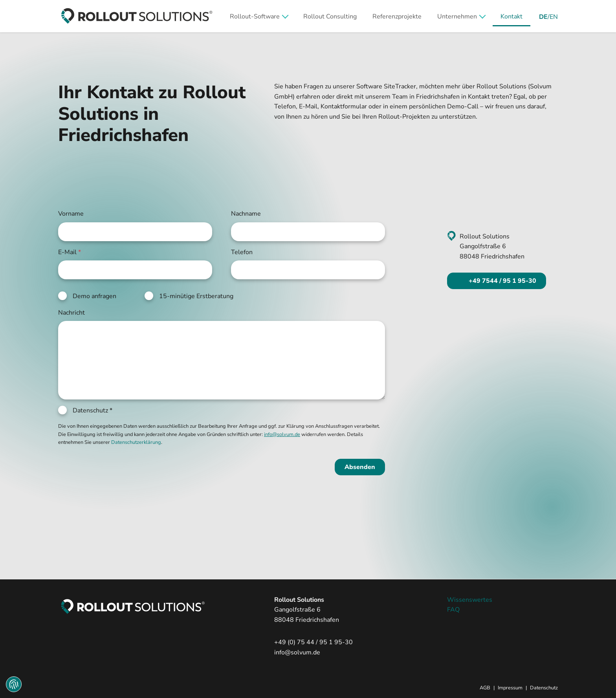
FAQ (453, 610)
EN (554, 17)
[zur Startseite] (137, 16)
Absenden (360, 467)
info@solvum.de (297, 652)
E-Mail (70, 252)
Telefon (242, 252)
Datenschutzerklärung (136, 442)
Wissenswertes (470, 600)
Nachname (246, 214)
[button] (259, 16)
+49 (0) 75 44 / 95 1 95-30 (313, 642)
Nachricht (71, 313)
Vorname (71, 214)
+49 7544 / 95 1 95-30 (502, 281)
